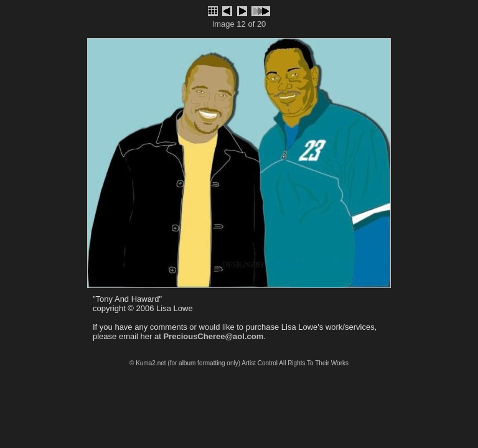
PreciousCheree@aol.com (213, 336)
